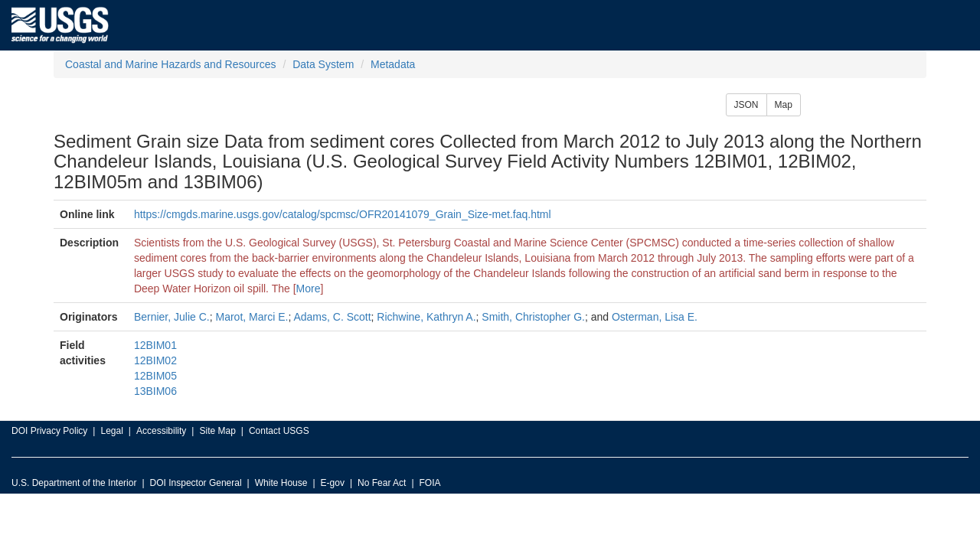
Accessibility (161, 431)
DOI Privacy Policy (49, 431)
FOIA (430, 483)
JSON (746, 105)
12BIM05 (155, 376)
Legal (111, 431)
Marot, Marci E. (252, 317)
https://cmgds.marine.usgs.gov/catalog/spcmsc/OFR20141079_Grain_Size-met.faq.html (343, 214)
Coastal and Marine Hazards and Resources (170, 64)
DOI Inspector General (196, 483)
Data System (323, 64)
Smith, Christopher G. (533, 317)
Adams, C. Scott (332, 317)
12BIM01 (155, 345)
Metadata (393, 64)
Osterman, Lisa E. (655, 317)
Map (784, 105)
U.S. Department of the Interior (74, 483)
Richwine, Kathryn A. (426, 317)
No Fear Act (382, 483)
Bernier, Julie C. (172, 317)
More (309, 289)
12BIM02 (155, 360)
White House (281, 483)
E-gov (333, 483)
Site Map (217, 431)
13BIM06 (155, 391)
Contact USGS (279, 431)
